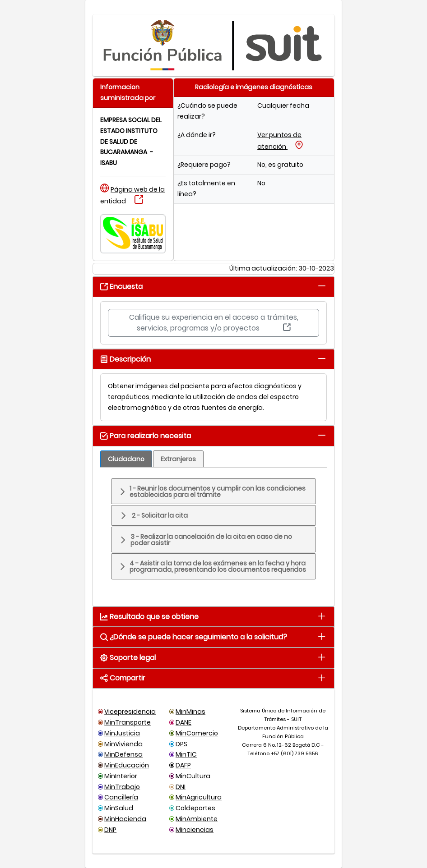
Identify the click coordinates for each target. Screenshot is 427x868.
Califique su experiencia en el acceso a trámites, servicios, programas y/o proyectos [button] (214, 323)
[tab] (322, 286)
